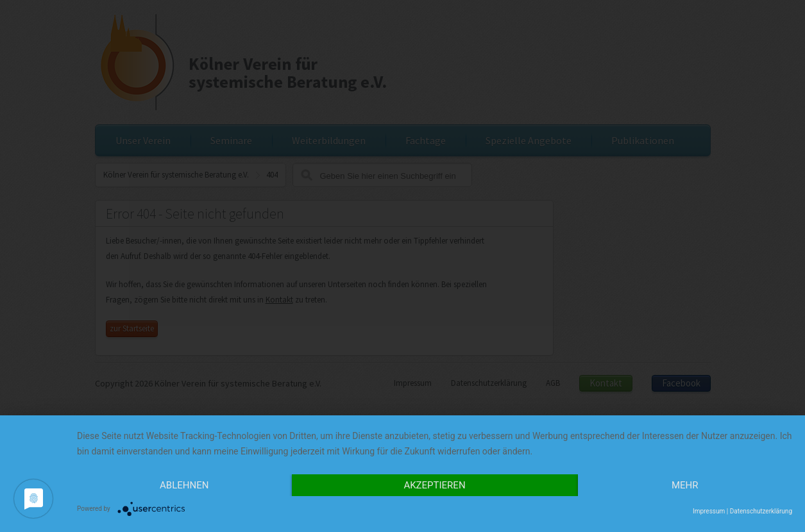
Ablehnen (184, 485)
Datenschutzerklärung (761, 511)
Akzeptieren (434, 485)
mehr (685, 485)
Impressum (709, 511)
